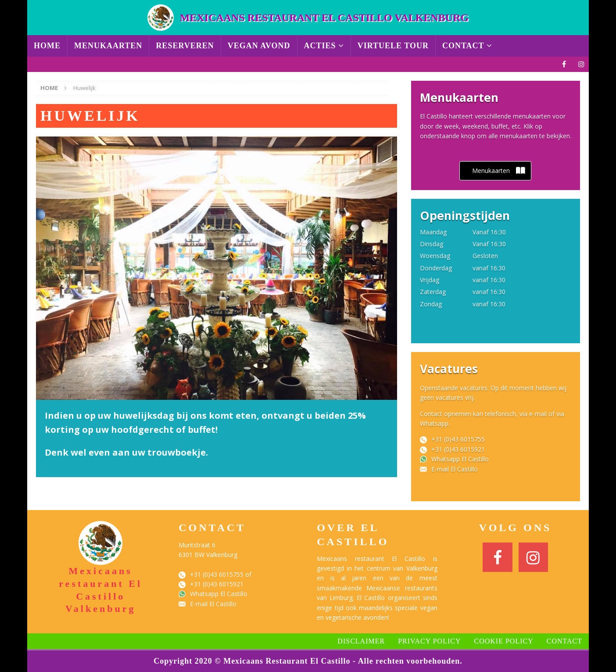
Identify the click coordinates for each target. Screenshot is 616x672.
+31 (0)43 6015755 (458, 439)
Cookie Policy (504, 641)
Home (47, 46)
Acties (320, 46)
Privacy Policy (429, 641)
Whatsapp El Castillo (460, 459)
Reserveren (185, 46)
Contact (463, 46)
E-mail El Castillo (455, 469)
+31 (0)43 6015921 (458, 449)
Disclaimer (361, 641)
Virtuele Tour (393, 46)
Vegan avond (259, 46)
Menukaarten (108, 46)
